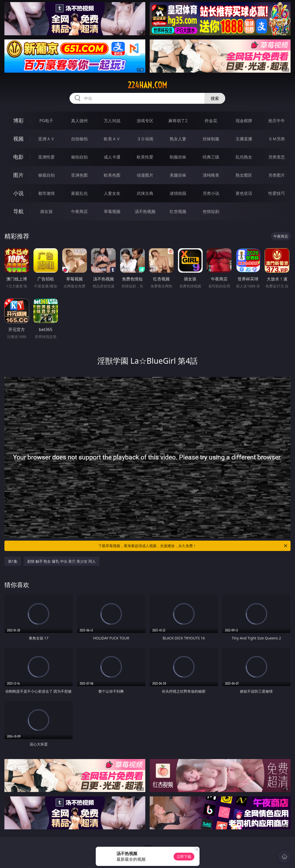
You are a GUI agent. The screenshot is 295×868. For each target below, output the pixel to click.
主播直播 (244, 139)
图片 (18, 175)
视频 (18, 139)
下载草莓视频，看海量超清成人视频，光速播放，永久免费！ (193, 546)
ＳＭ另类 (277, 139)
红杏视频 (178, 211)
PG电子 (46, 121)
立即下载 (184, 856)
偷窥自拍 (46, 175)
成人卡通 (112, 157)
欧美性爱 (145, 157)
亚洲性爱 (46, 157)
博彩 (18, 120)
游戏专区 (145, 121)
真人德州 (79, 121)
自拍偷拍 (79, 139)
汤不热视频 (145, 211)
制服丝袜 (178, 157)
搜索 (215, 98)
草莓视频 (112, 211)
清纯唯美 (211, 175)
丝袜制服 (211, 139)
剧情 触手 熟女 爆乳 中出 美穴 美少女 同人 (61, 561)
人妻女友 (112, 193)
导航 (18, 211)
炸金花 (211, 121)
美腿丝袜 (178, 175)
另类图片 (277, 175)
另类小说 (211, 193)
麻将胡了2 (178, 121)
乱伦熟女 (244, 157)
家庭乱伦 (79, 193)
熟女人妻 (178, 139)
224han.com (147, 85)
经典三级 (211, 157)
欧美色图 (112, 175)
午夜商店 (79, 211)
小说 (18, 193)
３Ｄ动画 (145, 139)
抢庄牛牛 (277, 121)
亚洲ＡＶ (46, 139)
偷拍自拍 (79, 157)
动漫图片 (145, 175)
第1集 (13, 561)
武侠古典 (145, 193)
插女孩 (46, 211)
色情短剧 (211, 211)
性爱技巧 (277, 193)
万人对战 (112, 121)
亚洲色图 (79, 175)
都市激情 (46, 193)
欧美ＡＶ (112, 139)
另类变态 (277, 157)
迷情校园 (178, 193)
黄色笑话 (244, 193)
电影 (18, 157)
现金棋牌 (244, 121)
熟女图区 (244, 175)
